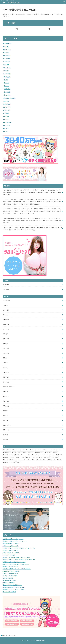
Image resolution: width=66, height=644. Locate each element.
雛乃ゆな (7, 128)
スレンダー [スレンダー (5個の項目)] (31, 452)
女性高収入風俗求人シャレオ (10, 551)
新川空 (6, 80)
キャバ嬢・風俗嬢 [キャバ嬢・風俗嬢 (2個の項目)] (22, 452)
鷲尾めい (7, 131)
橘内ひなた (7, 95)
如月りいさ (7, 68)
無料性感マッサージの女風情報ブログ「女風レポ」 (16, 557)
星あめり (7, 86)
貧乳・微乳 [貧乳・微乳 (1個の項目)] (13, 462)
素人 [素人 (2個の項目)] (50, 460)
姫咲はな (7, 71)
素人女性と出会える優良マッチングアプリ (14, 562)
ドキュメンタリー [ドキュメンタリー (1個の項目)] (40, 452)
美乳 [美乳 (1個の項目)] (55, 460)
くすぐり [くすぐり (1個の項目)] (33, 450)
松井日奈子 (7, 92)
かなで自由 (7, 50)
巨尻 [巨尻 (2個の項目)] (57, 457)
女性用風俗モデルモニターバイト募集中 (13, 590)
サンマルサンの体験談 (9, 555)
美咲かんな (7, 110)
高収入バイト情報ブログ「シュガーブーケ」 (15, 541)
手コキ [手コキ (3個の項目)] (6, 460)
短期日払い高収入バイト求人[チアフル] (13, 539)
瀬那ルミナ (7, 104)
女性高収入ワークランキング (10, 567)
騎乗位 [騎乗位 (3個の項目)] (19, 462)
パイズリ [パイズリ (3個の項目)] (56, 452)
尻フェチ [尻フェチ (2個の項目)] (47, 457)
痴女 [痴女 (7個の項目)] (45, 460)
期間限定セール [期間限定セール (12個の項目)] (13, 460)
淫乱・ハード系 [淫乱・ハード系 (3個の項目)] (22, 460)
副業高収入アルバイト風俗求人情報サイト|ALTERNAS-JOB (19, 560)
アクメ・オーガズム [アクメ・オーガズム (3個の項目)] (52, 450)
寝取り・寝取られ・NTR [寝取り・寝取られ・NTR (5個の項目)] (38, 457)
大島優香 (7, 65)
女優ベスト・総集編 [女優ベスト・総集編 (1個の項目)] (15, 457)
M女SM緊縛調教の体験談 (9, 580)
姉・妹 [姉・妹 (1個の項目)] (28, 457)
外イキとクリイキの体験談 (10, 576)
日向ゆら (7, 83)
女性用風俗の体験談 (8, 578)
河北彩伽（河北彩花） (10, 98)
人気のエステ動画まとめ (10, 2)
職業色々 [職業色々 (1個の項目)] (6, 462)
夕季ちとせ (7, 62)
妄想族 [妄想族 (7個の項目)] (23, 457)
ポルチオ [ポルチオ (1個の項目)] (18, 455)
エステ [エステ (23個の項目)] (15, 452)
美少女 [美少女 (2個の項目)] (60, 460)
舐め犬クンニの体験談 (9, 583)
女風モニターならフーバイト (10, 546)
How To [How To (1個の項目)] (18, 450)
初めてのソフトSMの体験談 (10, 574)
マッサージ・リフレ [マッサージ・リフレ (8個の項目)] (27, 455)
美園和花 (7, 113)
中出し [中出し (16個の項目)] (53, 455)
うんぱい (7, 47)
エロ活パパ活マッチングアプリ (11, 553)
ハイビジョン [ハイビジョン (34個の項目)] (49, 452)
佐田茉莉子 (7, 56)
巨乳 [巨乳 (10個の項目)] (53, 457)
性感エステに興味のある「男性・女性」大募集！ (16, 564)
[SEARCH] (64, 2)
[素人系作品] (8, 44)
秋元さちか (7, 107)
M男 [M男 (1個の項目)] (24, 450)
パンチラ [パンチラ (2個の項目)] (6, 455)
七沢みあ (7, 53)
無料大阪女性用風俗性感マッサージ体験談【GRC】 (17, 569)
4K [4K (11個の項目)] (5, 450)
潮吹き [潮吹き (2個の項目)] (29, 460)
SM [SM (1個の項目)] (28, 450)
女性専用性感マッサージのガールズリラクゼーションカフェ (19, 548)
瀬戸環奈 (7, 101)
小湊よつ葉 (7, 74)
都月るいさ (7, 125)
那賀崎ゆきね (8, 122)
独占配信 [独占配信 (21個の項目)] (40, 460)
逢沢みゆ (7, 116)
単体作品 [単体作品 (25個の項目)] (6, 457)
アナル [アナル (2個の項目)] (60, 450)
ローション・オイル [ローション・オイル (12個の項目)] (45, 455)
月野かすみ (7, 89)
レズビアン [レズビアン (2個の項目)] (36, 455)
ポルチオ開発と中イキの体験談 (11, 571)
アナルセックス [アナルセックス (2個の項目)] (7, 452)
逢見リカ (7, 119)
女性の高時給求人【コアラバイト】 (12, 544)
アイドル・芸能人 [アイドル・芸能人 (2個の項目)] (41, 450)
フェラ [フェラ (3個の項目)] (12, 455)
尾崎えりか (7, 77)
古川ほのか (7, 59)
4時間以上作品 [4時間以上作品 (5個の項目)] (11, 450)
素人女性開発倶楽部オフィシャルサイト (13, 587)
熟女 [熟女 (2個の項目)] (34, 460)
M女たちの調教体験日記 (9, 592)
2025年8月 (6, 289)
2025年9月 (6, 284)
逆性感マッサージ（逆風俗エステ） (12, 585)
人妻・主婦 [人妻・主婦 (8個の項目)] (59, 455)
